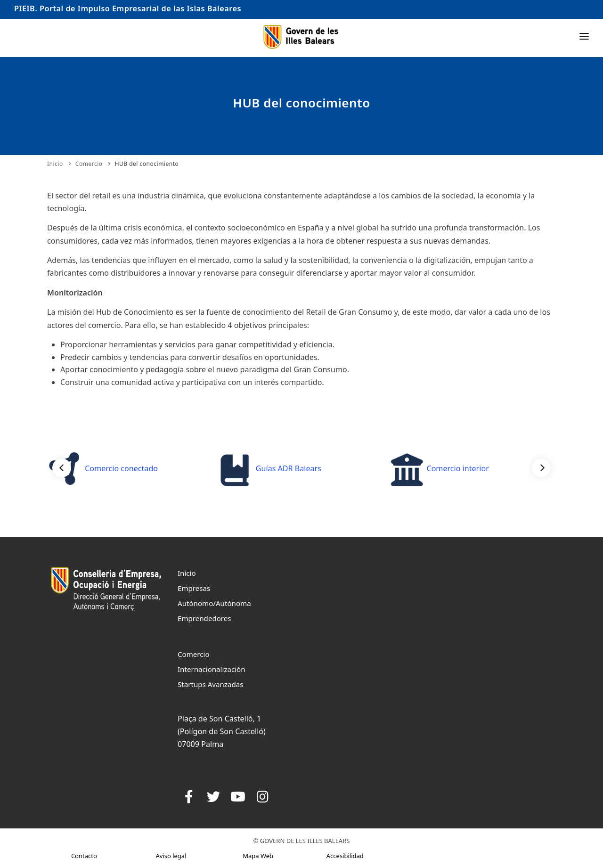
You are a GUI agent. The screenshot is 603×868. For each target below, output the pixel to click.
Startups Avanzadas (210, 684)
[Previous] (62, 468)
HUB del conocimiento (147, 164)
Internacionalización (212, 669)
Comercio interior (439, 468)
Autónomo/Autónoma (214, 603)
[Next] (541, 468)
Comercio (89, 164)
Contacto (84, 856)
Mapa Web (258, 856)
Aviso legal (171, 856)
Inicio (55, 164)
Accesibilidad (345, 856)
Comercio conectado (103, 468)
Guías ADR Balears (270, 468)
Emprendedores (204, 618)
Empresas (194, 588)
